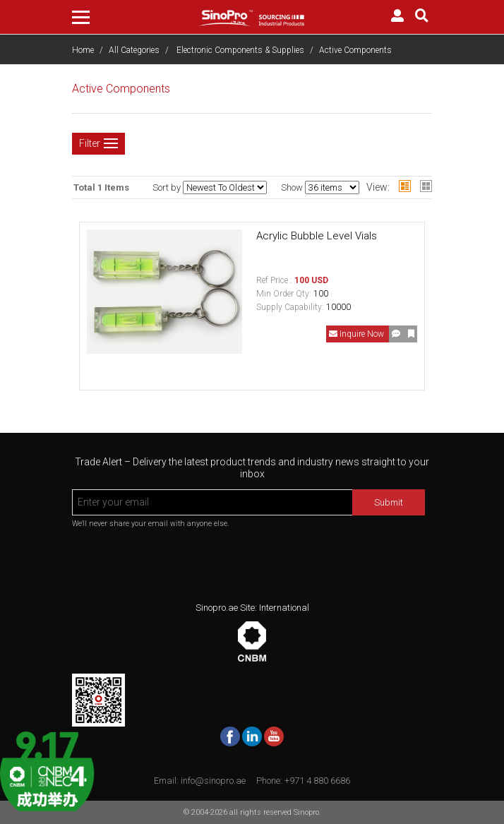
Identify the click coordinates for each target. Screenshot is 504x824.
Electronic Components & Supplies (240, 50)
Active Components (355, 50)
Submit (389, 502)
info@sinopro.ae (213, 781)
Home (83, 50)
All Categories (134, 50)
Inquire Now (358, 334)
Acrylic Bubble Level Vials (317, 236)
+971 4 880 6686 (317, 781)
